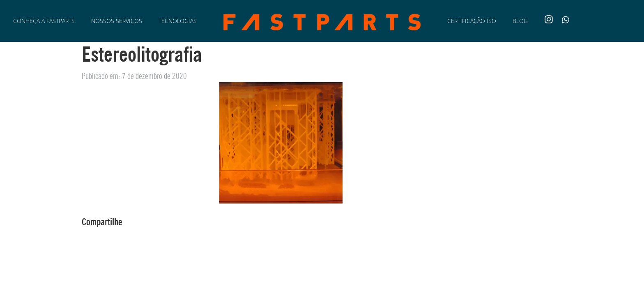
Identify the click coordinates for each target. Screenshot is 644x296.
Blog (520, 21)
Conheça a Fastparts (44, 21)
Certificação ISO (472, 21)
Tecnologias (178, 21)
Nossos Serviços (117, 21)
